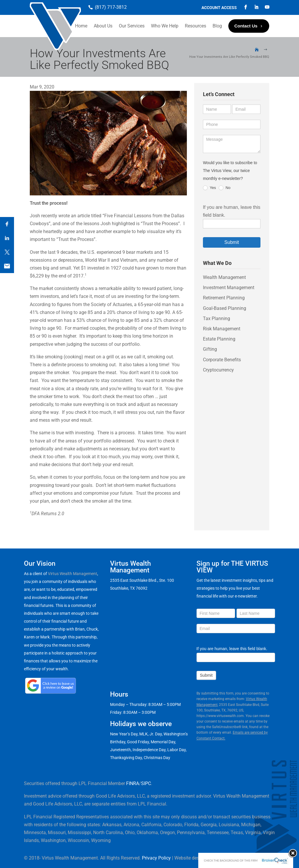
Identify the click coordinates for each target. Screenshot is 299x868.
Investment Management (229, 288)
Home (81, 26)
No (225, 188)
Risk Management (222, 329)
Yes (210, 188)
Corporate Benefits (222, 360)
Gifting (210, 349)
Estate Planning (219, 339)
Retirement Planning (224, 298)
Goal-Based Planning (225, 308)
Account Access (219, 8)
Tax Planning (217, 318)
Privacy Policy (156, 858)
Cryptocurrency (218, 370)
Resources (195, 26)
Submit (232, 242)
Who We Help (165, 26)
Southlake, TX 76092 (129, 588)
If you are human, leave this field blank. (232, 649)
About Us (103, 26)
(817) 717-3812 (111, 7)
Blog (217, 26)
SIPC (146, 783)
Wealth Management (224, 277)
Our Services (132, 26)
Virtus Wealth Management (73, 574)
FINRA (133, 783)
